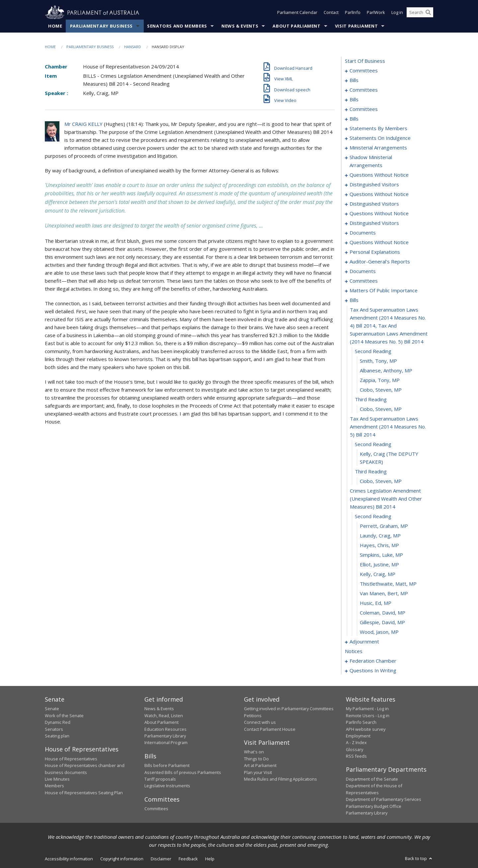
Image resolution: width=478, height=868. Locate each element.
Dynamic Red (58, 723)
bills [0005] (354, 80)
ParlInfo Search (361, 723)
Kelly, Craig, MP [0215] (378, 574)
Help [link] (210, 859)
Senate (52, 709)
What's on (254, 752)
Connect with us (260, 723)
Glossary (355, 749)
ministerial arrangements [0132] (378, 148)
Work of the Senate (64, 716)
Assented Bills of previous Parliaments (183, 772)
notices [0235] (354, 651)
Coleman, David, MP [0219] (383, 613)
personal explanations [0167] (375, 252)
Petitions (253, 716)
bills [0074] (354, 119)
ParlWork (376, 13)
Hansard (133, 47)
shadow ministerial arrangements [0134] (371, 161)
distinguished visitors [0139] (374, 185)
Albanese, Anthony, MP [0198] (386, 371)
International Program (166, 743)
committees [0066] (364, 109)
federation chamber (373, 661)
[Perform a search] (428, 13)
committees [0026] (364, 90)
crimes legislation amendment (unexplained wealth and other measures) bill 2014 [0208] (386, 499)
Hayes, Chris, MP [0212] (379, 545)
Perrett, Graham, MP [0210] (384, 526)
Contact (331, 13)
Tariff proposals (160, 779)
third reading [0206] (371, 472)
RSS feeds (356, 756)
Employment (358, 736)
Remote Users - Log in (368, 716)
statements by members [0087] (378, 129)
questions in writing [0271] (373, 671)
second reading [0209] (373, 517)
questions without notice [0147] (379, 214)
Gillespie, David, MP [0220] (382, 623)
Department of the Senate (372, 779)
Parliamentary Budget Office (374, 806)
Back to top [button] (419, 859)
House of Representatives (71, 759)
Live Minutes (57, 779)
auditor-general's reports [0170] (380, 262)
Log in (397, 13)
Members (54, 786)
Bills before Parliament (167, 766)
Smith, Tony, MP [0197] (378, 361)
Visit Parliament (356, 26)
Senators (54, 729)
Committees (156, 809)
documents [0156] (363, 233)
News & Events (240, 26)
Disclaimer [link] (161, 859)
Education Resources (165, 729)
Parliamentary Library (165, 736)
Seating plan (57, 736)
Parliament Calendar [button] (297, 13)
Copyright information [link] (122, 859)
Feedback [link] (188, 859)
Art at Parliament (260, 766)
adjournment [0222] (364, 642)
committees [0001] (364, 71)
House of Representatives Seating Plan (84, 793)
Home (55, 26)
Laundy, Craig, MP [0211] (380, 536)
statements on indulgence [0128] (380, 138)
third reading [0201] (371, 400)
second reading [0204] (373, 444)
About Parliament (296, 26)
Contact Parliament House (270, 729)
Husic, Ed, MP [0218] (376, 603)
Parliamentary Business (101, 26)
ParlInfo (353, 13)
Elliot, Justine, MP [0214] (379, 565)
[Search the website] (420, 13)
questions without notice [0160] (379, 242)
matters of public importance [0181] (384, 291)
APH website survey (366, 729)
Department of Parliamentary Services (384, 800)
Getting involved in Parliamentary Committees (289, 709)
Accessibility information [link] (69, 859)
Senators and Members (177, 26)
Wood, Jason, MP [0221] (379, 632)
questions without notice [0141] (379, 194)
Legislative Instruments (167, 786)
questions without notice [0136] (379, 175)
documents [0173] (363, 271)
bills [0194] (354, 300)
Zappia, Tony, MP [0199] (380, 380)
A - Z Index (356, 743)
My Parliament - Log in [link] (367, 709)
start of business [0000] (365, 61)
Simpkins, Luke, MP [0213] (381, 555)
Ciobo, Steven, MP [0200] (381, 390)
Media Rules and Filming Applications (280, 779)
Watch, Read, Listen (164, 716)
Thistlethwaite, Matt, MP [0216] (388, 584)
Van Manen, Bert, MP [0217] (384, 594)
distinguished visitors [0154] (374, 223)
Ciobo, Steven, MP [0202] (381, 409)
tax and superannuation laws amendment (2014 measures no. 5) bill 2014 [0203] (388, 427)
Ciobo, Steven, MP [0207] (381, 481)
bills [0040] (354, 100)
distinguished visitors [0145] (374, 204)
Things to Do (256, 759)
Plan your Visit (258, 772)
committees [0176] (364, 281)
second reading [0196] (373, 351)
